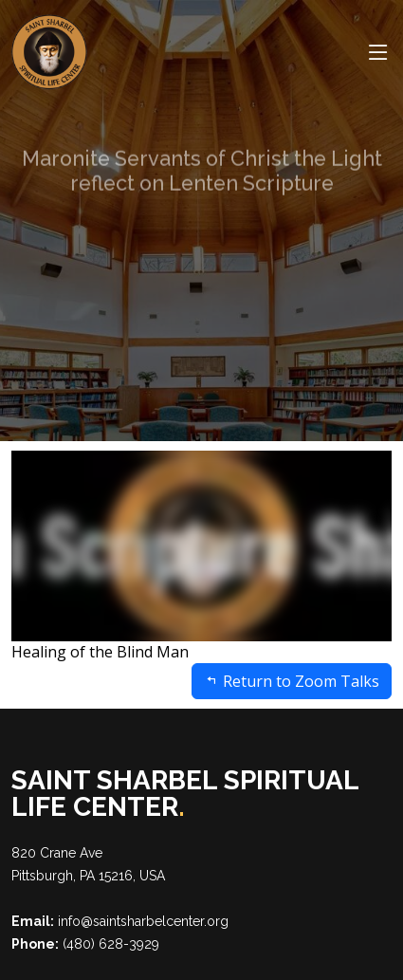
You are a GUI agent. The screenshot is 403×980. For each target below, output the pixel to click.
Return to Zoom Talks (292, 681)
